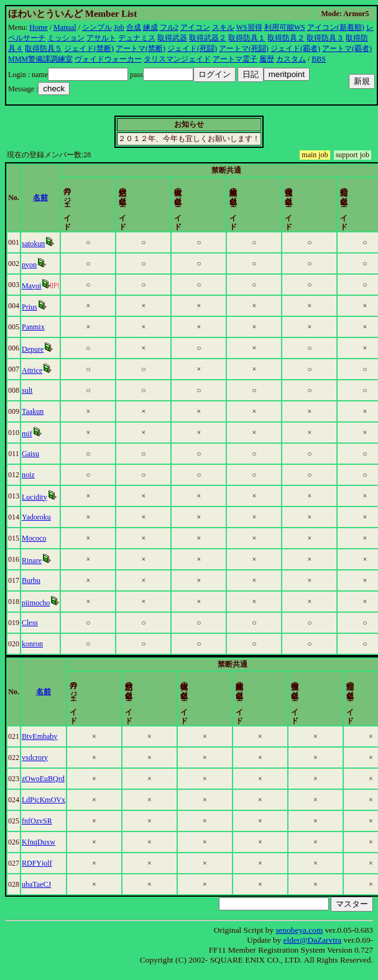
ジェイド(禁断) (89, 48)
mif (28, 434)
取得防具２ (286, 38)
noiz (29, 475)
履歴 (267, 59)
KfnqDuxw (39, 842)
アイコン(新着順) (336, 27)
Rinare (32, 561)
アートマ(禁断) (141, 48)
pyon (30, 265)
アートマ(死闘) (244, 48)
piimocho (36, 603)
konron (33, 644)
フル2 (169, 27)
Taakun (33, 411)
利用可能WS (285, 27)
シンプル (97, 27)
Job (119, 27)
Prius (30, 307)
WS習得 (249, 27)
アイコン (195, 27)
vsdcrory (35, 758)
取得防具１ (247, 38)
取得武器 (172, 38)
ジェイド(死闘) (192, 48)
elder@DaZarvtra (313, 940)
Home (38, 27)
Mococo (35, 538)
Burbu (32, 580)
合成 (134, 27)
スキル (223, 27)
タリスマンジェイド (177, 59)
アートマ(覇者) (347, 48)
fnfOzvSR (37, 821)
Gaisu (31, 454)
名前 (42, 198)
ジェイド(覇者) (295, 48)
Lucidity (35, 497)
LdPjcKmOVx (44, 800)
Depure (33, 349)
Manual (65, 27)
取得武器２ (208, 38)
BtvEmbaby (39, 736)
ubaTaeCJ (36, 884)
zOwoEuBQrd (43, 779)
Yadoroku (37, 517)
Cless (30, 623)
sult (28, 390)
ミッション (66, 38)
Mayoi (32, 286)
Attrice (33, 370)
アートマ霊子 (235, 59)
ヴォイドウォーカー (108, 59)
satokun (34, 244)
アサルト (101, 38)
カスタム (291, 59)
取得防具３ (325, 38)
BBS (319, 59)
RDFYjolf (37, 863)
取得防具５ (44, 48)
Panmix (34, 327)
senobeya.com (299, 930)
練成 (150, 27)
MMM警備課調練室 (40, 59)
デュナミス (137, 38)
